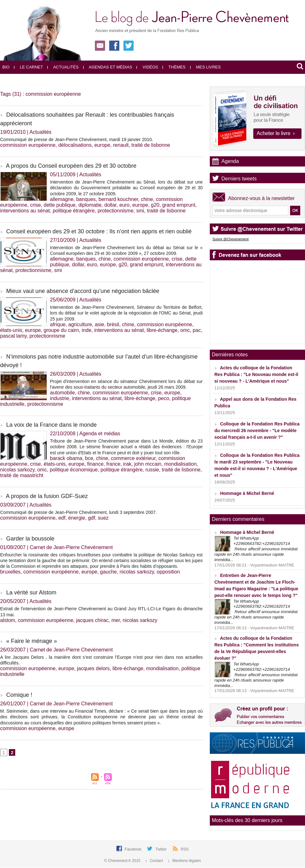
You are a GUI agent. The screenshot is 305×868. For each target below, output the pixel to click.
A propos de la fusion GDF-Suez (47, 496)
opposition (168, 572)
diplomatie (90, 205)
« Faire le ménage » (32, 641)
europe (103, 145)
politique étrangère (74, 211)
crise (36, 205)
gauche (108, 572)
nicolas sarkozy (17, 470)
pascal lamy (13, 336)
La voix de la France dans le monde (52, 425)
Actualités (63, 67)
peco (164, 398)
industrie (60, 398)
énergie (77, 518)
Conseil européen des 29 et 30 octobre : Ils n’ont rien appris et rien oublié (99, 231)
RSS (185, 849)
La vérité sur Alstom (31, 593)
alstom (8, 620)
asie (99, 324)
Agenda (230, 161)
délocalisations (75, 145)
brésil (113, 324)
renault (121, 145)
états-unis (11, 330)
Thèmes (174, 67)
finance (95, 464)
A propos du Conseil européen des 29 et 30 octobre (71, 166)
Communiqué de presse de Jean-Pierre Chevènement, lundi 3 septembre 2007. (79, 512)
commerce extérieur (133, 458)
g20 (155, 205)
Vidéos (147, 67)
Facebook (134, 849)
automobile (63, 393)
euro (124, 205)
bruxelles (10, 572)
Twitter (162, 849)
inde (87, 330)
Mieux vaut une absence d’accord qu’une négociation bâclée (83, 291)
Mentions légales (185, 861)
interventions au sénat (25, 211)
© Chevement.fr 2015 (123, 861)
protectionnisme (115, 211)
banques (86, 199)
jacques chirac (92, 620)
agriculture (80, 324)
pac (197, 330)
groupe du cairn (61, 330)
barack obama (66, 458)
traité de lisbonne (151, 145)
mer (116, 620)
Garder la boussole (30, 539)
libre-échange (162, 330)
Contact (155, 861)
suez (103, 518)
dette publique (60, 205)
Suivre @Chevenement (231, 239)
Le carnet (29, 67)
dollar (110, 205)
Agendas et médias (108, 67)
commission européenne (28, 145)
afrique (58, 324)
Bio (6, 67)
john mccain (148, 464)
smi (140, 211)
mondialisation (180, 464)
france (113, 464)
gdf (91, 518)
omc (185, 330)
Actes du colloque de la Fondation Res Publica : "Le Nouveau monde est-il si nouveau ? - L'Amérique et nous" (256, 374)
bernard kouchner (119, 199)
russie (152, 470)
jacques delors (93, 668)
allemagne (62, 199)
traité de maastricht (22, 475)
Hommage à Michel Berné (247, 493)
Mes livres (206, 67)
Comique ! (19, 695)
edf (62, 518)
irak (127, 464)
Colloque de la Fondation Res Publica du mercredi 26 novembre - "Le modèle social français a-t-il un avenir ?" (257, 431)
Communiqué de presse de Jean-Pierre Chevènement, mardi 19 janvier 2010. (77, 139)
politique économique (74, 470)
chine (147, 199)
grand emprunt (179, 205)
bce (89, 458)
